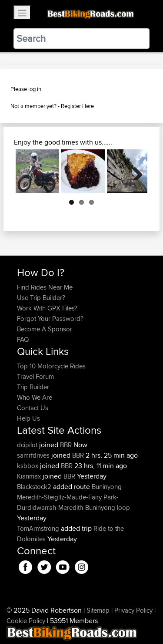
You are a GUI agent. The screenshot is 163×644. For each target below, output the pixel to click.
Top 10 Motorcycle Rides (51, 366)
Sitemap (98, 610)
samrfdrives (34, 455)
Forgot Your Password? (50, 319)
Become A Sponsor (45, 329)
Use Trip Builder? (41, 298)
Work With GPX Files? (47, 308)
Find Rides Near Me (45, 287)
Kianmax (30, 476)
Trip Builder (33, 387)
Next (134, 171)
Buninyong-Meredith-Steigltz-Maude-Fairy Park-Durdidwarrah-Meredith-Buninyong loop (73, 497)
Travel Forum (35, 376)
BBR (66, 445)
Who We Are (35, 397)
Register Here (77, 106)
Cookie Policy (26, 621)
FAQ (23, 339)
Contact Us (33, 408)
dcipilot (28, 445)
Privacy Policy (133, 610)
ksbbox (28, 466)
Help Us (28, 418)
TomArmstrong (39, 528)
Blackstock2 (35, 487)
